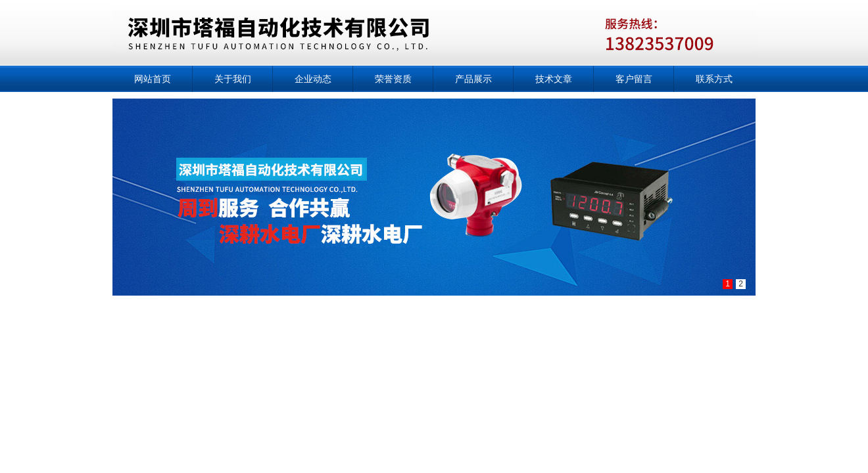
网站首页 (153, 79)
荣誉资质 (393, 79)
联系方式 (714, 79)
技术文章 (554, 79)
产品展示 (473, 79)
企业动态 (313, 79)
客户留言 (634, 79)
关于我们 (233, 79)
